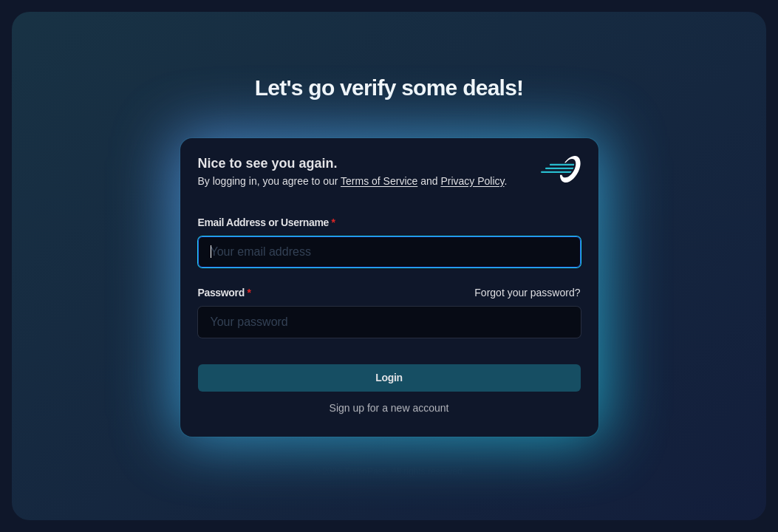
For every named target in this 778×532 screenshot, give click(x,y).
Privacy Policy (472, 181)
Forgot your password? (527, 293)
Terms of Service (379, 181)
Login (389, 377)
